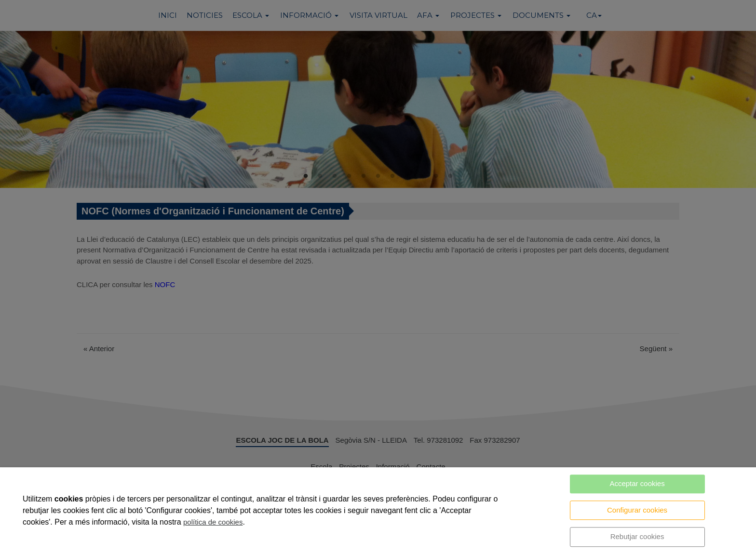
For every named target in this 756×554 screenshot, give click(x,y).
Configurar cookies (637, 510)
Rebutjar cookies (637, 536)
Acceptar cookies (637, 483)
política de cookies (213, 522)
